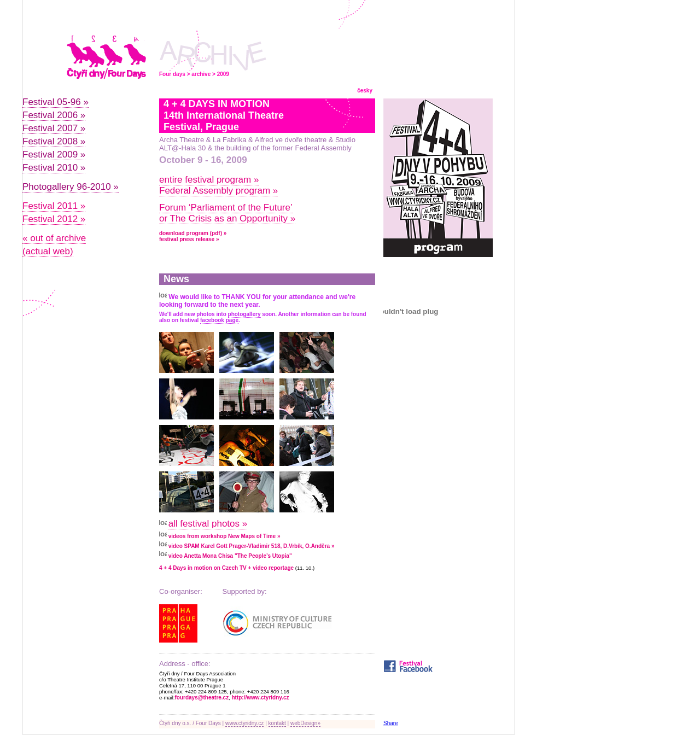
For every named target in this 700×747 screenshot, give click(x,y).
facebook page (219, 320)
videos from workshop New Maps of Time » (224, 536)
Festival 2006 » (54, 115)
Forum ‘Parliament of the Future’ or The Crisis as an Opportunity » (227, 213)
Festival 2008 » (54, 141)
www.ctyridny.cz (244, 723)
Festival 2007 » (54, 128)
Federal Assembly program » (218, 191)
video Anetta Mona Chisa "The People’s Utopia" (230, 556)
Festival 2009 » (54, 154)
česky (365, 91)
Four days (172, 74)
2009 (223, 74)
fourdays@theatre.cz (202, 698)
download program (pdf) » (193, 233)
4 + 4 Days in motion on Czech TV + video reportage (226, 568)
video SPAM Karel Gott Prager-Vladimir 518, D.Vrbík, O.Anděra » (252, 546)
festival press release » (189, 239)
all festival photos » (208, 524)
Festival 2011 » (54, 206)
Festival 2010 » (54, 168)
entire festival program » (209, 180)
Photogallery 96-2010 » (71, 187)
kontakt (277, 723)
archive (201, 74)
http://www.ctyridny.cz (260, 698)
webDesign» (305, 723)
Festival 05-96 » (56, 102)
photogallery (244, 314)
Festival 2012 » (54, 219)
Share (391, 723)
